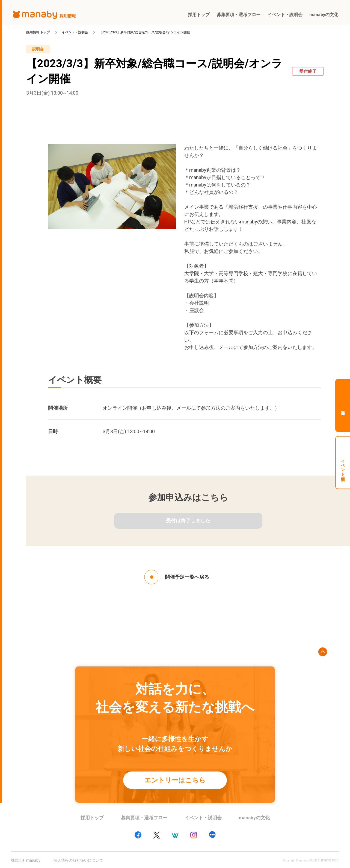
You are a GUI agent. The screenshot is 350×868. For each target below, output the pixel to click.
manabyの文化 (254, 818)
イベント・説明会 (75, 32)
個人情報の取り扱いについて (78, 860)
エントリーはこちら (175, 780)
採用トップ (92, 818)
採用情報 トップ (38, 32)
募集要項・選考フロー (144, 818)
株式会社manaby (26, 860)
